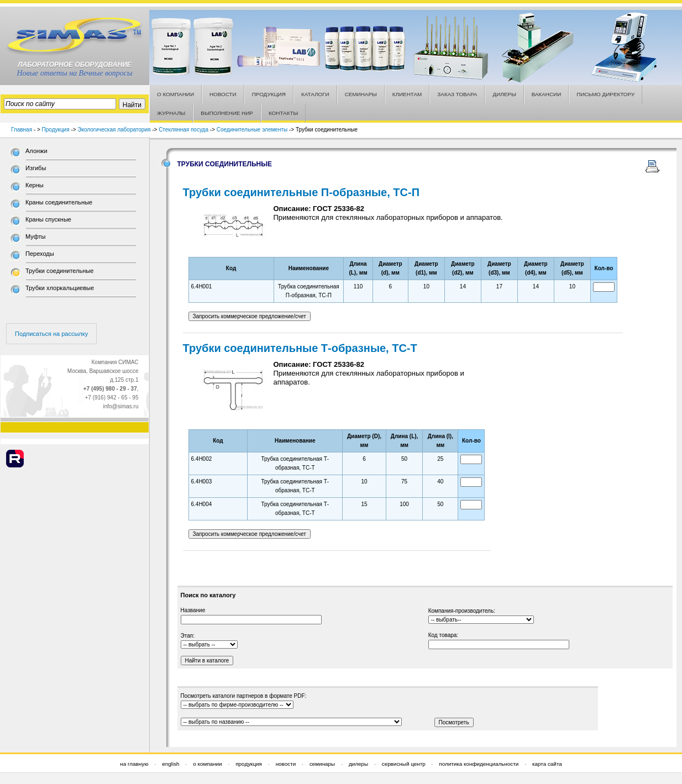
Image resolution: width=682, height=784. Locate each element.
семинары (322, 764)
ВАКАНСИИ (547, 94)
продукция (249, 764)
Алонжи (36, 151)
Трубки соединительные (59, 271)
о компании (207, 764)
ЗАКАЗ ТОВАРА (457, 94)
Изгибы (36, 168)
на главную (134, 764)
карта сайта (547, 764)
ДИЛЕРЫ (504, 94)
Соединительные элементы (252, 130)
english (170, 764)
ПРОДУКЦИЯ (269, 94)
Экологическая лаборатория (114, 130)
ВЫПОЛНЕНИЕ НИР (227, 113)
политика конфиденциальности (479, 764)
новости (286, 764)
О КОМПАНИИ (175, 94)
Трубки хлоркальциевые (60, 288)
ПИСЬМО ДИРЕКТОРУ (605, 94)
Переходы (40, 254)
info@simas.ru (120, 406)
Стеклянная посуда (183, 130)
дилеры (358, 764)
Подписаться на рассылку (51, 334)
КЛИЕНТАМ (407, 94)
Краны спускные (48, 219)
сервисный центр (404, 764)
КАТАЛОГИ (315, 94)
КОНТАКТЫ (283, 113)
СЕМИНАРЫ (361, 94)
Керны (35, 185)
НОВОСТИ (223, 94)
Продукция (56, 130)
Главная (22, 130)
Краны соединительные (59, 202)
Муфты (35, 236)
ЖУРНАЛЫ (171, 113)
